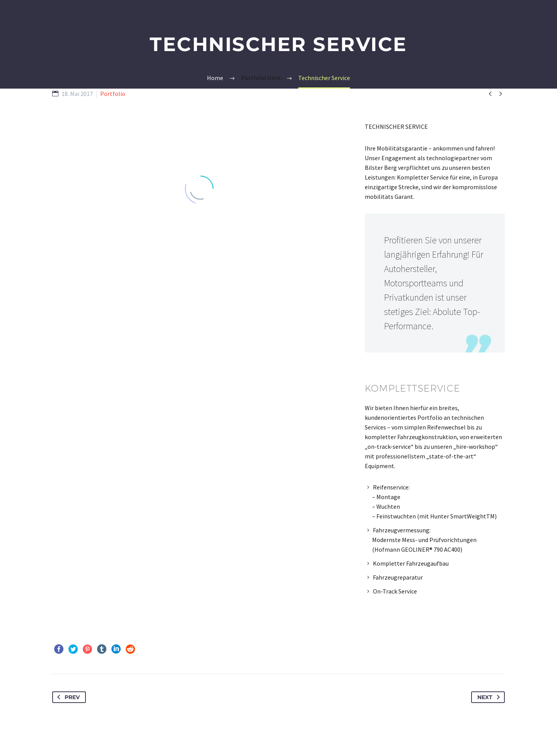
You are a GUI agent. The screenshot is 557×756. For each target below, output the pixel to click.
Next (490, 697)
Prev (67, 697)
